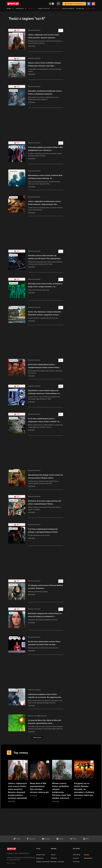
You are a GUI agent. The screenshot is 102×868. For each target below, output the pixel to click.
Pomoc (53, 855)
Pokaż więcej (37, 737)
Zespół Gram (41, 855)
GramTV (76, 858)
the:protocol (88, 858)
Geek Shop (91, 9)
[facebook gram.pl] (31, 839)
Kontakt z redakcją (57, 862)
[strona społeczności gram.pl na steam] (73, 839)
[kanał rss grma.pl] (86, 839)
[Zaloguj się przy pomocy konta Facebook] (89, 4)
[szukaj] (58, 4)
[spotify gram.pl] (60, 839)
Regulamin (40, 858)
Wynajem (80, 9)
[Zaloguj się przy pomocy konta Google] (93, 4)
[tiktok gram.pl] (17, 839)
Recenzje (21, 9)
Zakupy (87, 855)
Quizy (32, 9)
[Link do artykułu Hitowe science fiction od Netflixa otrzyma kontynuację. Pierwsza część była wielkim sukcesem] (62, 781)
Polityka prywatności (43, 862)
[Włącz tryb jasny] (51, 4)
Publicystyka (44, 9)
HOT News (77, 855)
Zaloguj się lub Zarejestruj (76, 4)
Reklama (54, 858)
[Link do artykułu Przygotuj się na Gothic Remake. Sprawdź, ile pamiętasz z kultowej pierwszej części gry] (84, 780)
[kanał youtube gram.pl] (46, 839)
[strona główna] (18, 4)
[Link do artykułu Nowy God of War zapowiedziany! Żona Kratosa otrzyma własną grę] (40, 778)
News (10, 9)
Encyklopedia (68, 9)
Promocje (56, 9)
